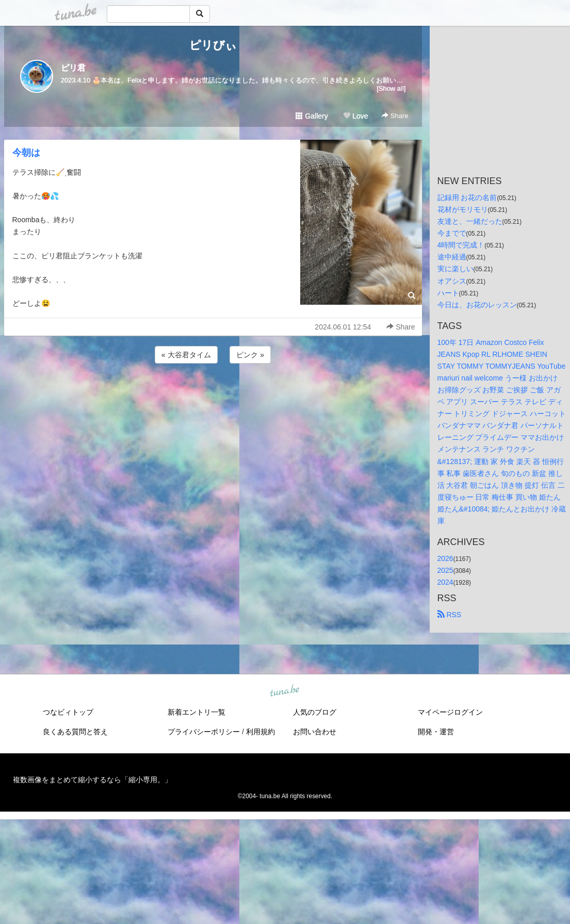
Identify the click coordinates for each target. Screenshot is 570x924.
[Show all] (391, 88)
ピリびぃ (213, 45)
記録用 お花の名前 (467, 197)
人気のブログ (315, 712)
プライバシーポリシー (204, 732)
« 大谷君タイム (186, 355)
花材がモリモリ (463, 209)
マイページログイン (450, 712)
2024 (445, 582)
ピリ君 (73, 68)
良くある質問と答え (75, 732)
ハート (448, 293)
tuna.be (285, 691)
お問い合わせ (315, 732)
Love (355, 116)
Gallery (312, 116)
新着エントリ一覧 (197, 712)
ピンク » (250, 355)
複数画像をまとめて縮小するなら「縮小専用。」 (92, 780)
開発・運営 (436, 732)
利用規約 (260, 732)
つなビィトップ (68, 712)
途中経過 (452, 257)
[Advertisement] (213, 393)
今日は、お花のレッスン (477, 305)
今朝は (26, 153)
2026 (445, 558)
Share (395, 116)
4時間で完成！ (461, 245)
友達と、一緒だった (470, 221)
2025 (445, 570)
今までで (452, 233)
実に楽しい (455, 269)
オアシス (452, 281)
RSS (450, 615)
